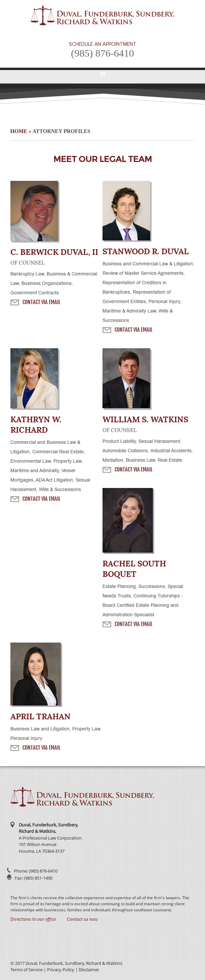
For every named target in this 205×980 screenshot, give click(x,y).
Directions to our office (33, 919)
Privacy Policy (61, 970)
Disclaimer (89, 970)
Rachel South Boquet (134, 569)
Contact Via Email (42, 302)
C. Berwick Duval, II (54, 252)
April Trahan (40, 716)
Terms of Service (27, 970)
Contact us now (82, 919)
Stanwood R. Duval (146, 251)
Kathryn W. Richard (36, 425)
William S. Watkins (145, 419)
